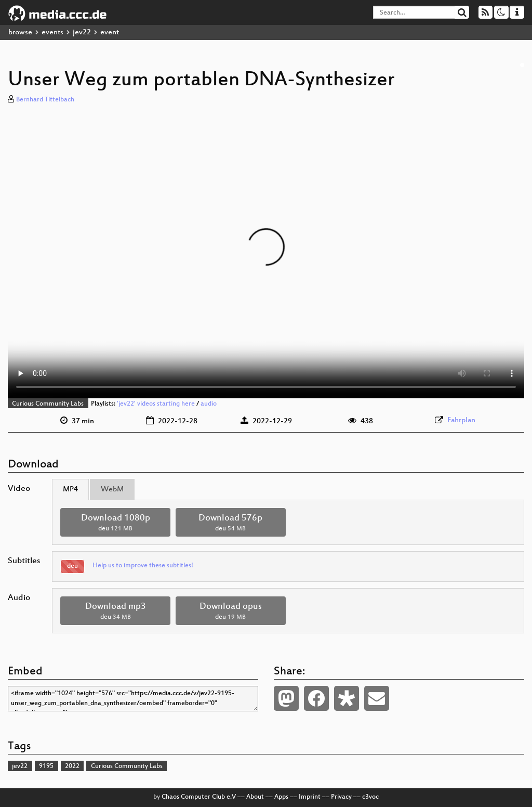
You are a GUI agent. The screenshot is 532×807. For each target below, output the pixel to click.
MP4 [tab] (70, 490)
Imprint (310, 797)
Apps (281, 797)
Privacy (341, 797)
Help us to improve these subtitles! (143, 566)
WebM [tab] (112, 490)
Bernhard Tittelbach (45, 100)
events (52, 32)
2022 (72, 766)
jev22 (82, 32)
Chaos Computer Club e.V (199, 797)
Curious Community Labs (48, 404)
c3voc (370, 797)
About (255, 797)
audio (209, 404)
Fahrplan (461, 420)
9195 (46, 766)
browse (20, 32)
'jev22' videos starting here (156, 404)
